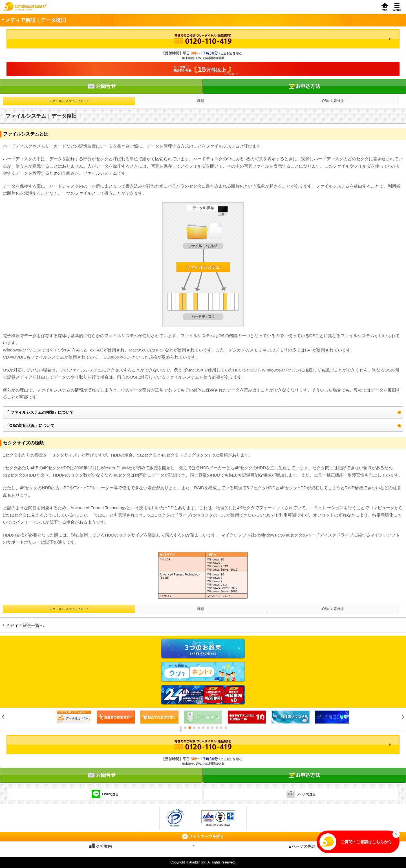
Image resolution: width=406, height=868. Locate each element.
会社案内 (101, 846)
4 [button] (194, 728)
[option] (116, 717)
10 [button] (221, 728)
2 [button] (185, 728)
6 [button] (203, 728)
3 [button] (189, 728)
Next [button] (403, 717)
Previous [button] (3, 717)
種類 (201, 101)
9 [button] (217, 728)
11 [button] (226, 728)
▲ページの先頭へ (304, 846)
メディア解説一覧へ (25, 625)
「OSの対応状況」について (30, 426)
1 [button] (180, 728)
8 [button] (212, 728)
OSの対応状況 (333, 101)
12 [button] (180, 731)
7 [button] (208, 728)
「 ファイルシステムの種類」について (39, 412)
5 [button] (198, 728)
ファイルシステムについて (69, 101)
